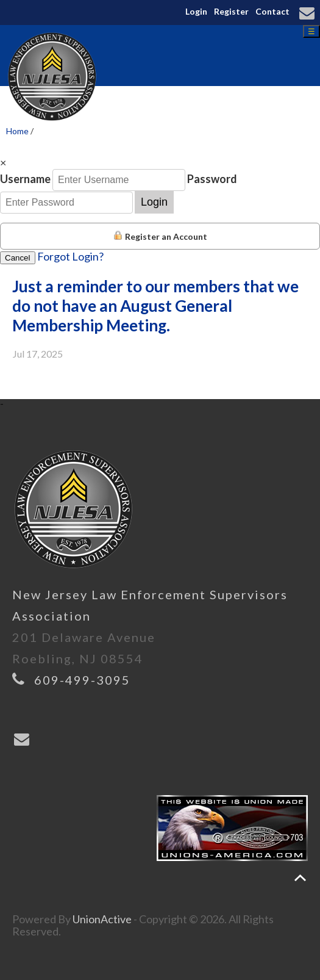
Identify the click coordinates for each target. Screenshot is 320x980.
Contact (272, 11)
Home (17, 131)
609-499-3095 (82, 680)
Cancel (18, 258)
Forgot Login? (70, 256)
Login (196, 11)
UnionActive (102, 919)
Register (231, 11)
